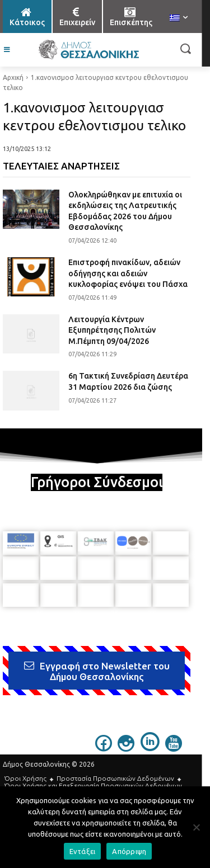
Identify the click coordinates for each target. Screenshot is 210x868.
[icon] (104, 748)
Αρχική (13, 77)
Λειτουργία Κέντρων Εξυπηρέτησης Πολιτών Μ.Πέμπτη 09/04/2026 (112, 330)
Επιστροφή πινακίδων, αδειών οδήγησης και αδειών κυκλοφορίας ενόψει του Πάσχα (128, 273)
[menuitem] (179, 18)
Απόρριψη (129, 851)
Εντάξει (83, 851)
